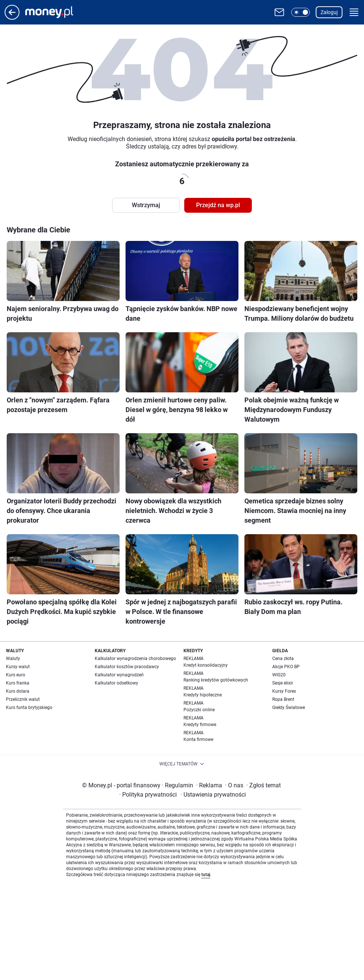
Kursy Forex (284, 691)
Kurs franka (18, 683)
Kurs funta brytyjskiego (29, 708)
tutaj (206, 875)
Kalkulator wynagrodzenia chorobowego (135, 659)
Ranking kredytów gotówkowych (216, 680)
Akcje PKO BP (286, 667)
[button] (300, 12)
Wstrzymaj (146, 205)
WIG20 (279, 675)
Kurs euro (16, 675)
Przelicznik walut (23, 699)
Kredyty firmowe (200, 725)
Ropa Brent (283, 699)
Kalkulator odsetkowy (116, 683)
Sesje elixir (283, 683)
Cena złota (283, 659)
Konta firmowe (198, 739)
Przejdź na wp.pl (218, 205)
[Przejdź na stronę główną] (12, 18)
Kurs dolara (18, 691)
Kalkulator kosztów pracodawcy (127, 667)
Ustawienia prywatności (213, 795)
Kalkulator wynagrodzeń (119, 675)
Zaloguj (329, 12)
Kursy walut (18, 667)
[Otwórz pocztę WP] (279, 12)
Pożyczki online (199, 710)
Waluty (13, 659)
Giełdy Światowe (289, 708)
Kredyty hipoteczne (203, 695)
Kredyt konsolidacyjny (206, 665)
